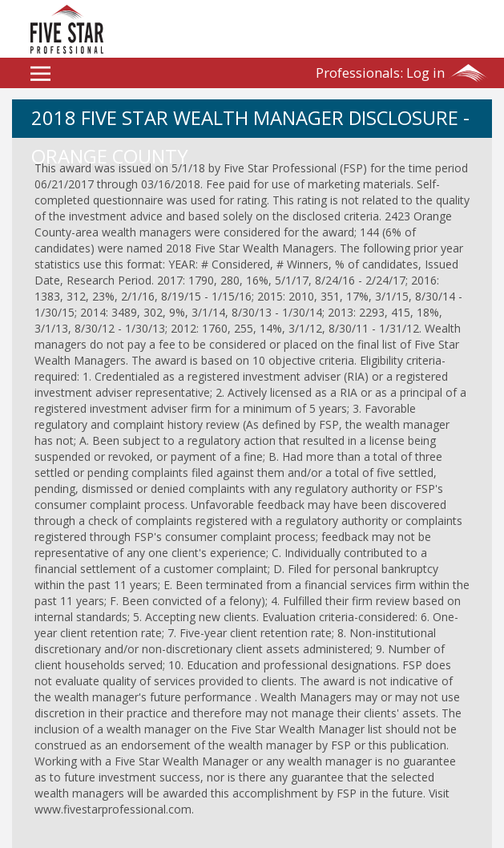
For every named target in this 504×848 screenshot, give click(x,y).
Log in (380, 73)
